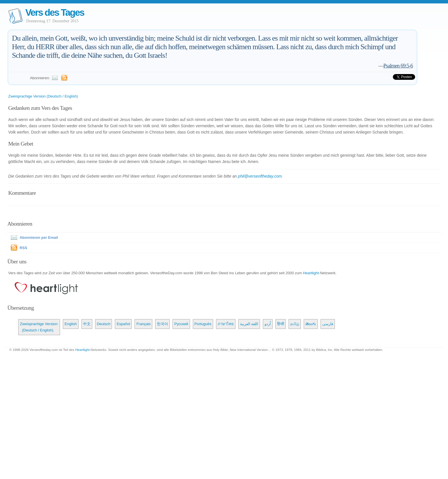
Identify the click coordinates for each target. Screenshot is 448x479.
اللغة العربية (249, 324)
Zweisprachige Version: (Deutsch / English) (39, 327)
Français (143, 324)
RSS (24, 248)
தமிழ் (295, 324)
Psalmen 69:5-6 (398, 66)
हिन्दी (281, 324)
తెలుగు (311, 324)
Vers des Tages (55, 12)
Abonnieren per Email (33, 237)
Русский (181, 324)
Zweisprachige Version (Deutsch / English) (43, 96)
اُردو (268, 324)
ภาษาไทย (226, 324)
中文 (87, 324)
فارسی (328, 324)
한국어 (162, 324)
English (71, 324)
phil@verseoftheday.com (260, 176)
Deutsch (104, 324)
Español (123, 324)
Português (203, 324)
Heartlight (311, 273)
